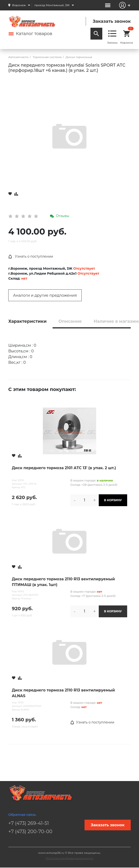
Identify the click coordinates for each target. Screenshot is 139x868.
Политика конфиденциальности (70, 858)
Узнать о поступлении (31, 257)
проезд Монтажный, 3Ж (52, 5)
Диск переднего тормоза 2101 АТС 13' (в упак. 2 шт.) (64, 468)
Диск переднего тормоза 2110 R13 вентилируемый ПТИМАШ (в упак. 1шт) (63, 582)
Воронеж (19, 5)
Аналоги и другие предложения (45, 295)
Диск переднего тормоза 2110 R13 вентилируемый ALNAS (63, 693)
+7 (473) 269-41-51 (29, 823)
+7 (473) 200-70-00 (30, 832)
